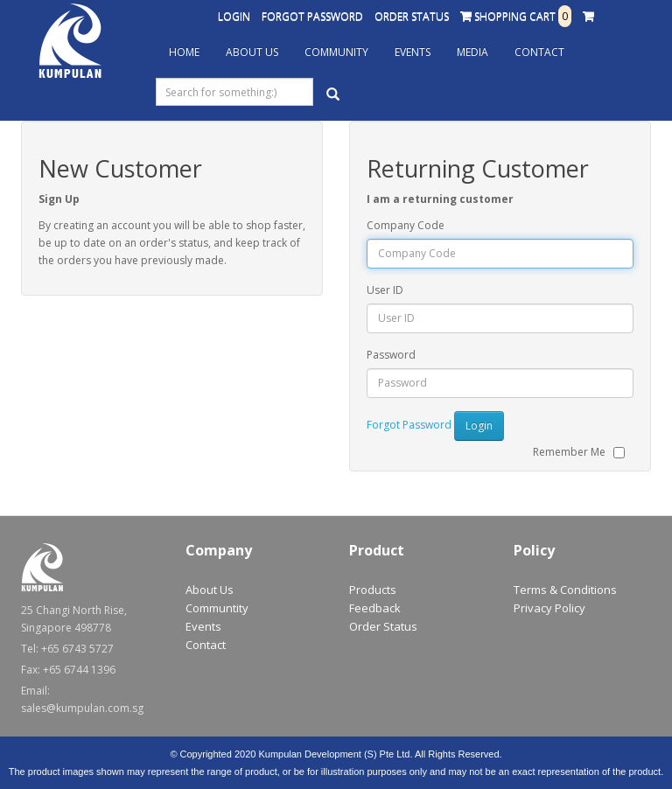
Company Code (406, 225)
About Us (252, 52)
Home (184, 52)
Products (373, 590)
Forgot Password (312, 16)
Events (413, 52)
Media (472, 52)
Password (391, 355)
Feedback (375, 608)
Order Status (412, 16)
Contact (539, 52)
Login (234, 16)
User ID (385, 290)
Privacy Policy (549, 608)
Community (336, 52)
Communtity (217, 608)
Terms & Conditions (565, 590)
